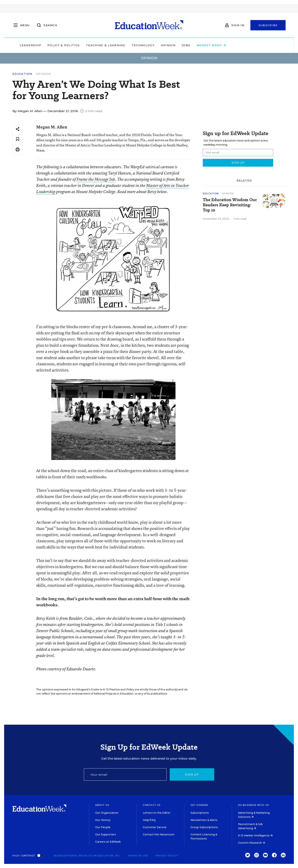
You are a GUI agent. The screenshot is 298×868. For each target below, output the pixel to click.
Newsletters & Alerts (204, 820)
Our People (103, 827)
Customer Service (155, 827)
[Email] (125, 774)
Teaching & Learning (132, 45)
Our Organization (107, 813)
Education (22, 74)
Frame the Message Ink (96, 179)
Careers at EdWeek (108, 842)
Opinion (194, 45)
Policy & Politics (90, 45)
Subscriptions (200, 813)
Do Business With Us (253, 805)
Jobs (212, 45)
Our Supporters (106, 834)
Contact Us (152, 805)
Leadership (57, 45)
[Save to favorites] (18, 139)
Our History (103, 820)
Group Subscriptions (204, 827)
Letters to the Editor (157, 813)
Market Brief (238, 45)
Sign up (192, 774)
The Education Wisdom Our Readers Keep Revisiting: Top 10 (230, 205)
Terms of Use (138, 856)
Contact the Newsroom (159, 834)
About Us (102, 805)
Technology (169, 45)
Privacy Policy (167, 856)
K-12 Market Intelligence (255, 835)
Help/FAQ (149, 820)
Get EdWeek (199, 805)
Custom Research (251, 843)
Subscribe (268, 25)
